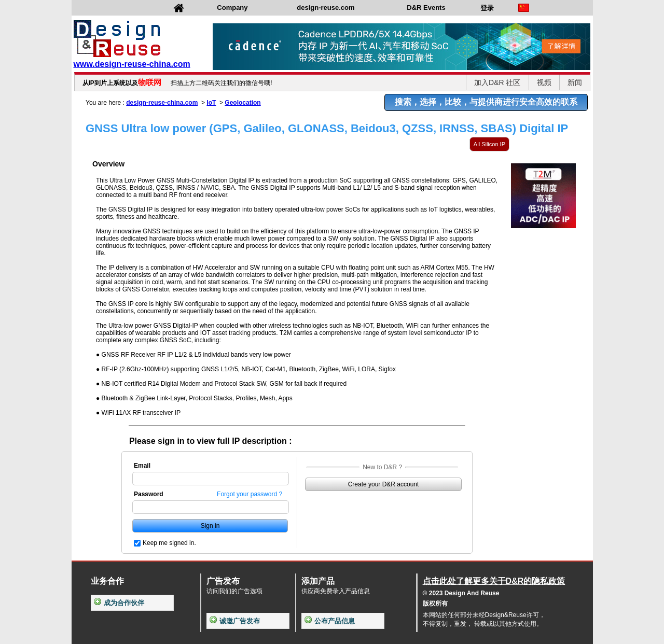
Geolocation (243, 103)
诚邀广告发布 (235, 621)
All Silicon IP (489, 144)
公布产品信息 (330, 621)
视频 (544, 82)
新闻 (575, 82)
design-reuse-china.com (162, 103)
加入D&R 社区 (497, 82)
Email (142, 466)
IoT (211, 103)
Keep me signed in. (169, 543)
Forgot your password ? (250, 494)
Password (149, 494)
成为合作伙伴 (119, 603)
